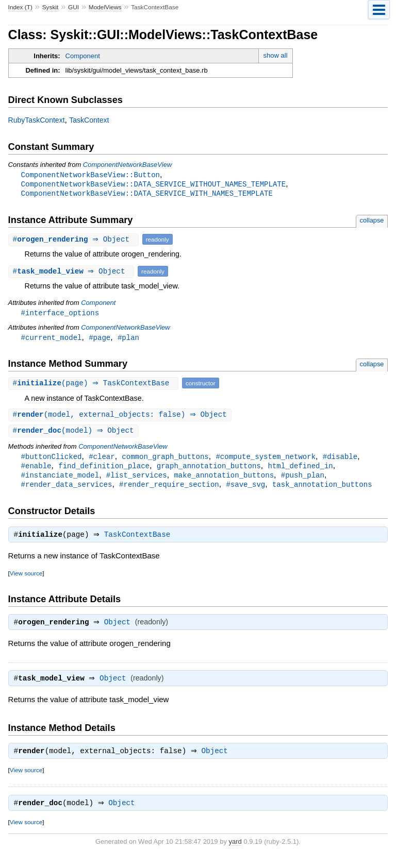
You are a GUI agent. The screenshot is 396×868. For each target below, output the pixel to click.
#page (100, 340)
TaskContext (89, 120)
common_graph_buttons (165, 460)
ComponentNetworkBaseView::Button (90, 175)
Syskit (51, 7)
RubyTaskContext (37, 120)
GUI (73, 7)
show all (276, 55)
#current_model (52, 340)
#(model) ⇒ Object (75, 434)
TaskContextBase (140, 541)
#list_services (137, 480)
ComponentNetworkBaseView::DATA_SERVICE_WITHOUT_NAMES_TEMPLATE (154, 185)
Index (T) (20, 7)
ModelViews (105, 7)
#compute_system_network (266, 460)
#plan (128, 340)
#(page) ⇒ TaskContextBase (95, 386)
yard (235, 852)
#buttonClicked (52, 460)
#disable (340, 460)
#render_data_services (67, 490)
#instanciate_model (60, 480)
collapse (372, 222)
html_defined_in (300, 470)
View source (26, 580)
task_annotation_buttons (322, 490)
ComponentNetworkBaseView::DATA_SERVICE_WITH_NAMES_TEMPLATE (147, 194)
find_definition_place (104, 470)
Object (120, 630)
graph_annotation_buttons (209, 470)
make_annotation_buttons (224, 480)
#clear (102, 460)
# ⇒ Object (75, 241)
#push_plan (303, 480)
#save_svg (245, 490)
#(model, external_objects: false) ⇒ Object (121, 418)
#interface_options (60, 314)
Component (83, 56)
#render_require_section (169, 490)
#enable (36, 470)
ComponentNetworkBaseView (127, 165)
